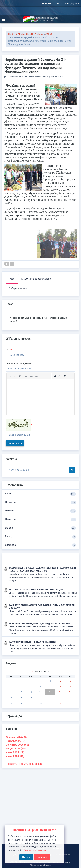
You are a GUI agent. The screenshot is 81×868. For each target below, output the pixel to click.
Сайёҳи (40, 528)
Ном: (9, 350)
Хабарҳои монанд (19, 288)
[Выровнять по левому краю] (26, 376)
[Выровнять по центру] (31, 376)
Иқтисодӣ (40, 520)
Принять (26, 857)
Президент (40, 502)
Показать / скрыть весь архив (24, 764)
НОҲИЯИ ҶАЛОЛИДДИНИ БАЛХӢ (26, 34)
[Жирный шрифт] (10, 376)
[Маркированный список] (43, 376)
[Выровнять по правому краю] (37, 376)
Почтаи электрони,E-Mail (19, 363)
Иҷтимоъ (40, 511)
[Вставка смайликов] (55, 376)
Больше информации (35, 850)
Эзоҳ (12, 279)
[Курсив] (15, 376)
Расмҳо (40, 537)
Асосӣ (49, 34)
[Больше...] (71, 376)
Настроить (42, 857)
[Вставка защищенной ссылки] (65, 376)
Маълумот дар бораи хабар (36, 279)
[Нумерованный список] (48, 376)
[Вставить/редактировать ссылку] (60, 376)
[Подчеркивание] (20, 376)
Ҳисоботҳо (40, 545)
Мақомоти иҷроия (45, 77)
